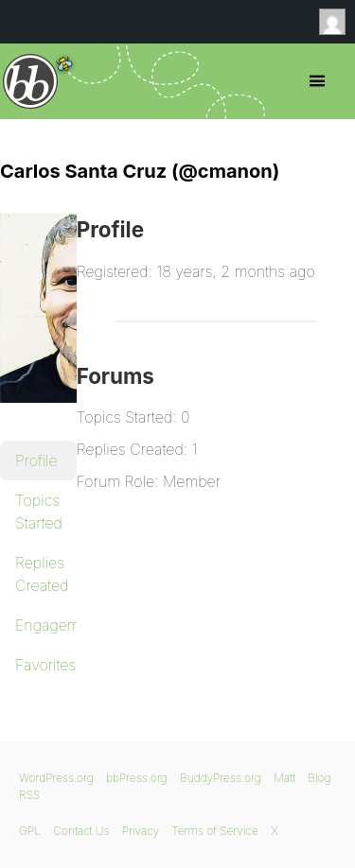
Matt (284, 778)
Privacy (141, 831)
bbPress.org (31, 81)
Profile (36, 460)
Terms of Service (214, 831)
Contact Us (81, 831)
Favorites (45, 665)
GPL (30, 831)
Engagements (46, 625)
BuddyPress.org (221, 778)
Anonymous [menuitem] (337, 22)
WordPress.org (56, 778)
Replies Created (42, 574)
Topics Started (39, 512)
